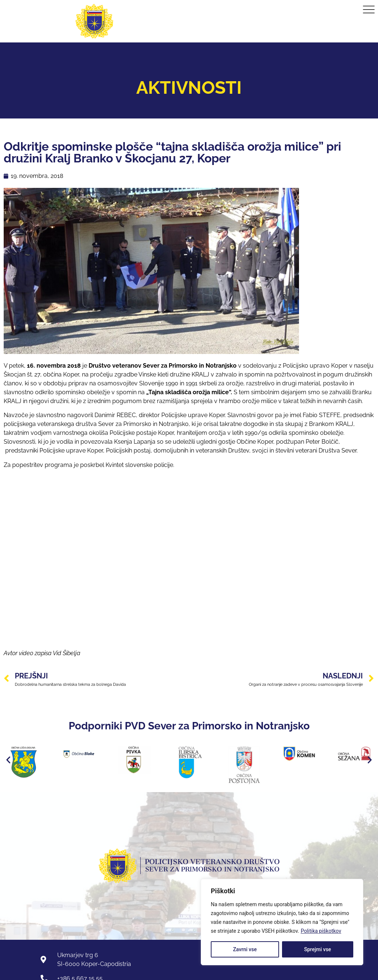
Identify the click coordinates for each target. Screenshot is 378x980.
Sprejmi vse (318, 949)
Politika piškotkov (321, 931)
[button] (8, 760)
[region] (282, 922)
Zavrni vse (245, 949)
